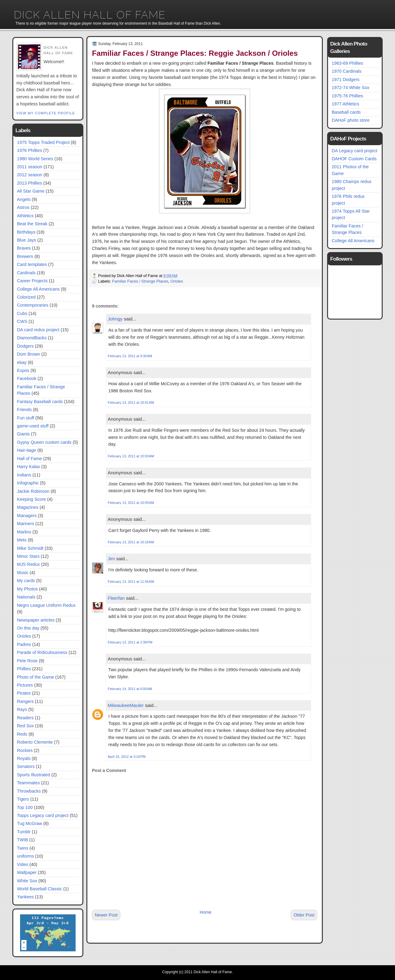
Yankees (25, 897)
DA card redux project (38, 330)
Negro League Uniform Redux (46, 605)
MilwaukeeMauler (126, 705)
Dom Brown (29, 354)
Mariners (26, 524)
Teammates (28, 783)
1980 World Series (35, 159)
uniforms (25, 856)
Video (23, 864)
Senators (26, 766)
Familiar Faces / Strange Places (140, 281)
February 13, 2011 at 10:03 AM (131, 456)
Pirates (24, 693)
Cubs (22, 313)
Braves (24, 248)
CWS (22, 321)
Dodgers (25, 346)
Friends (24, 410)
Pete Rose (27, 661)
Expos (23, 370)
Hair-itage (27, 450)
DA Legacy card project (355, 151)
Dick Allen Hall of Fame (90, 15)
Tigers (23, 799)
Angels (24, 199)
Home (206, 912)
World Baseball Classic (39, 889)
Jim (111, 559)
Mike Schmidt (30, 548)
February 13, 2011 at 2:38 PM (130, 642)
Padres (24, 644)
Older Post (304, 915)
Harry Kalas (29, 467)
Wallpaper (27, 872)
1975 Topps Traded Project (43, 142)
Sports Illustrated (33, 775)
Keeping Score (31, 499)
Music (23, 573)
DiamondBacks (32, 338)
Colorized (26, 297)
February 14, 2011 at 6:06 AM (130, 689)
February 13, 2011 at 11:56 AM (131, 582)
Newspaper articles (36, 620)
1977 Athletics (345, 104)
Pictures (25, 685)
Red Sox (25, 726)
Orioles (24, 636)
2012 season (30, 175)
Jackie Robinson (33, 491)
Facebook (27, 378)
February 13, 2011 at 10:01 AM (131, 402)
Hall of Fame (29, 459)
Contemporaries (33, 305)
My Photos (27, 589)
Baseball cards (346, 112)
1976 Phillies (29, 150)
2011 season (30, 167)
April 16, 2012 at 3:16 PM (127, 757)
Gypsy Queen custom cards (44, 442)
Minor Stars (28, 556)
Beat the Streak (32, 224)
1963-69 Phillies (347, 63)
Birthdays (26, 232)
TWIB (23, 840)
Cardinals (26, 273)
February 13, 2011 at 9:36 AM (130, 356)
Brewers (25, 256)
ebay (22, 362)
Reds (22, 734)
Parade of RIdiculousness (42, 652)
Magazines (28, 507)
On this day (28, 628)
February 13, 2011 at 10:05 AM (131, 503)
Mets (22, 540)
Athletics (25, 216)
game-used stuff (33, 426)
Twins (23, 848)
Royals (24, 758)
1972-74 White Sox (351, 88)
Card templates (32, 264)
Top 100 (25, 807)
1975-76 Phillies (347, 96)
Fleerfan (116, 598)
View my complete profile (46, 113)
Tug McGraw (29, 823)
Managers (27, 516)
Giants (23, 434)
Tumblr (24, 832)
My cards (26, 581)
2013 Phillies (29, 183)
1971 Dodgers (346, 80)
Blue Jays (27, 240)
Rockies (25, 750)
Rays (22, 709)
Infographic (28, 483)
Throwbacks (29, 791)
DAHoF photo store (351, 120)
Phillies (24, 669)
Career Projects (32, 281)
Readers (25, 718)
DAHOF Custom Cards (354, 159)
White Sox (27, 881)
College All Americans (38, 289)
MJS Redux (28, 564)
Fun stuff (25, 418)
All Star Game (31, 191)
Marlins (24, 532)
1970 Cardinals (347, 71)
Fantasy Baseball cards (40, 402)
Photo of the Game (35, 677)
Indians (24, 475)
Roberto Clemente (35, 742)
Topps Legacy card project (43, 815)
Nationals (26, 597)
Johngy (115, 319)
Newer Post (106, 915)
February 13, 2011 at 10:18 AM (131, 542)
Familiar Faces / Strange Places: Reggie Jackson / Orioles (195, 53)
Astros (23, 207)
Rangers (25, 701)
